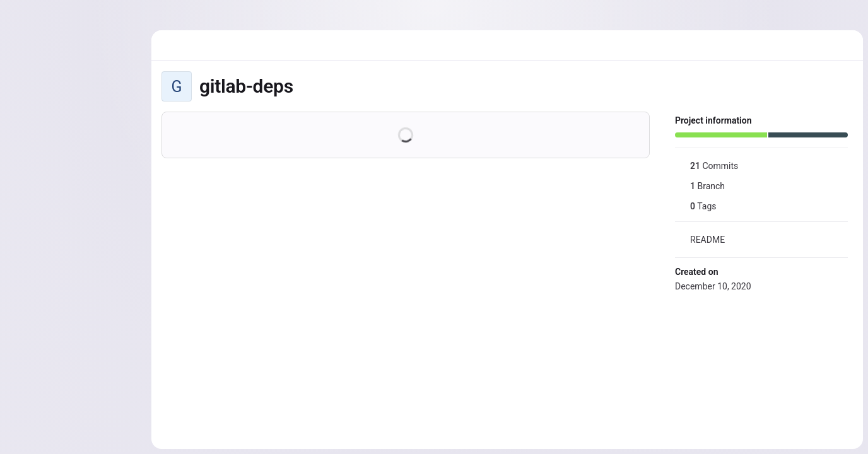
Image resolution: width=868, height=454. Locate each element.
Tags (695, 206)
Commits (707, 166)
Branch (700, 186)
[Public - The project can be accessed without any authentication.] (303, 86)
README (700, 240)
